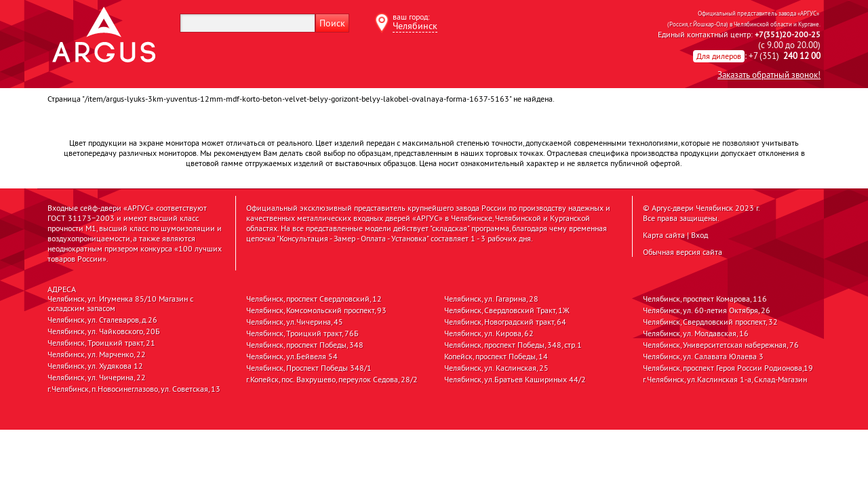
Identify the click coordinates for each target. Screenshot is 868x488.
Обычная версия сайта (683, 252)
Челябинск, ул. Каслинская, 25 (496, 368)
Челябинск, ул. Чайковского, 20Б (104, 331)
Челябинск (415, 26)
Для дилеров (719, 56)
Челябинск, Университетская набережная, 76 (721, 345)
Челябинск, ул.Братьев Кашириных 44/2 (515, 380)
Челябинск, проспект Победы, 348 (305, 345)
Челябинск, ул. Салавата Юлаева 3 (703, 357)
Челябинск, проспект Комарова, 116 (705, 299)
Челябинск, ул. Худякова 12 (95, 366)
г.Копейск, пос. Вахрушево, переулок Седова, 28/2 (332, 380)
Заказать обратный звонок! (769, 75)
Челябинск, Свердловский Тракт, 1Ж (507, 310)
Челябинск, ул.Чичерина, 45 (295, 322)
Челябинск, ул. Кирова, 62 (489, 333)
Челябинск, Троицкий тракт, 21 (101, 343)
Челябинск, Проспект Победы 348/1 (309, 368)
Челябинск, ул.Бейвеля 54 (292, 357)
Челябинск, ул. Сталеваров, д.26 (102, 320)
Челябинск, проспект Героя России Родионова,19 (728, 368)
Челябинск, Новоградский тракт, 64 (505, 322)
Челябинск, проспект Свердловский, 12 (314, 299)
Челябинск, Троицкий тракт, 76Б (302, 333)
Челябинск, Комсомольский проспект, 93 (316, 310)
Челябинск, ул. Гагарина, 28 (491, 299)
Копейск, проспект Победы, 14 (496, 357)
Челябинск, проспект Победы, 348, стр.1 (513, 345)
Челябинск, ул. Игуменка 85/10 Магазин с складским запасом (120, 304)
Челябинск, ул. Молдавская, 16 (696, 333)
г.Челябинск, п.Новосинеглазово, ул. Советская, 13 (134, 389)
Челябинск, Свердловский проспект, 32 (710, 322)
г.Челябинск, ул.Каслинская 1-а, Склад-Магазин (725, 380)
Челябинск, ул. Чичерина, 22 (97, 378)
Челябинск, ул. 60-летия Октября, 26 (707, 310)
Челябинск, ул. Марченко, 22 (97, 354)
